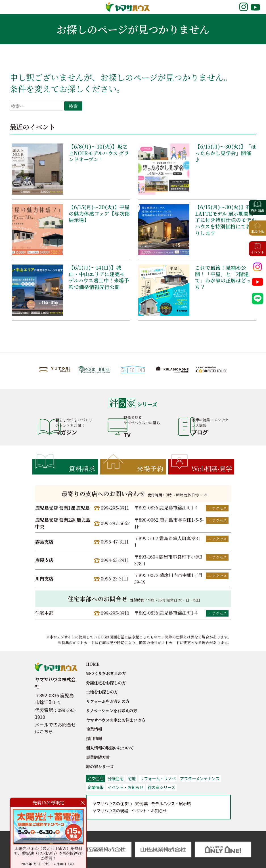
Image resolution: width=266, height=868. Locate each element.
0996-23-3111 (115, 579)
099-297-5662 (115, 523)
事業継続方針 (98, 757)
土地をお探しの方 (102, 692)
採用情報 (94, 738)
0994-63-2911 (115, 560)
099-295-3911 (115, 508)
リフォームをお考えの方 (108, 701)
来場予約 (150, 468)
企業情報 (94, 729)
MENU (12, 7)
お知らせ (149, 810)
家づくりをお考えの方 (106, 673)
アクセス (219, 508)
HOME (93, 664)
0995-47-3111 (115, 542)
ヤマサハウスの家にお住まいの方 (116, 720)
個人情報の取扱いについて (110, 748)
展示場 (171, 803)
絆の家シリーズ (100, 766)
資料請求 (82, 468)
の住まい (112, 803)
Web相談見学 (212, 468)
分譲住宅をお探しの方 (106, 683)
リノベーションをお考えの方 (112, 710)
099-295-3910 (115, 613)
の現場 (110, 810)
